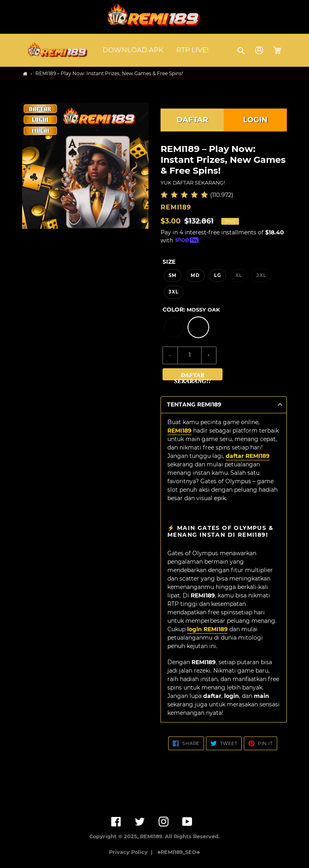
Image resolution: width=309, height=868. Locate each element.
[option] (174, 327)
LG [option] (218, 275)
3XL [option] (174, 292)
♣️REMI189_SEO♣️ (179, 852)
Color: (191, 310)
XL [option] (239, 275)
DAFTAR (192, 120)
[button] (242, 50)
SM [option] (173, 275)
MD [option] (195, 275)
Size (169, 262)
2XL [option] (261, 275)
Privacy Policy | (132, 852)
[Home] (25, 74)
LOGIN (255, 120)
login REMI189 (207, 629)
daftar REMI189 (248, 456)
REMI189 (179, 431)
